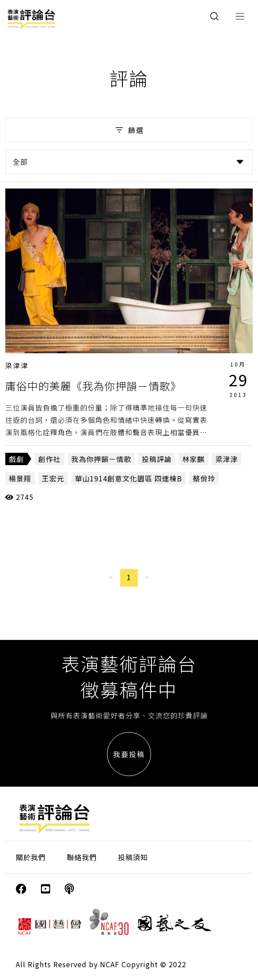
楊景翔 (20, 478)
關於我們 (31, 857)
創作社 (50, 459)
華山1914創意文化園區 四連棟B (129, 478)
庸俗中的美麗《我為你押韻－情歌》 (93, 386)
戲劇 (16, 459)
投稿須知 (133, 857)
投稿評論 (157, 459)
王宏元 (53, 478)
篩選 (129, 130)
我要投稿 (129, 754)
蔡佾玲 (204, 478)
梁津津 (17, 365)
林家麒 (193, 459)
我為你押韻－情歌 (101, 459)
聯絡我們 (82, 857)
